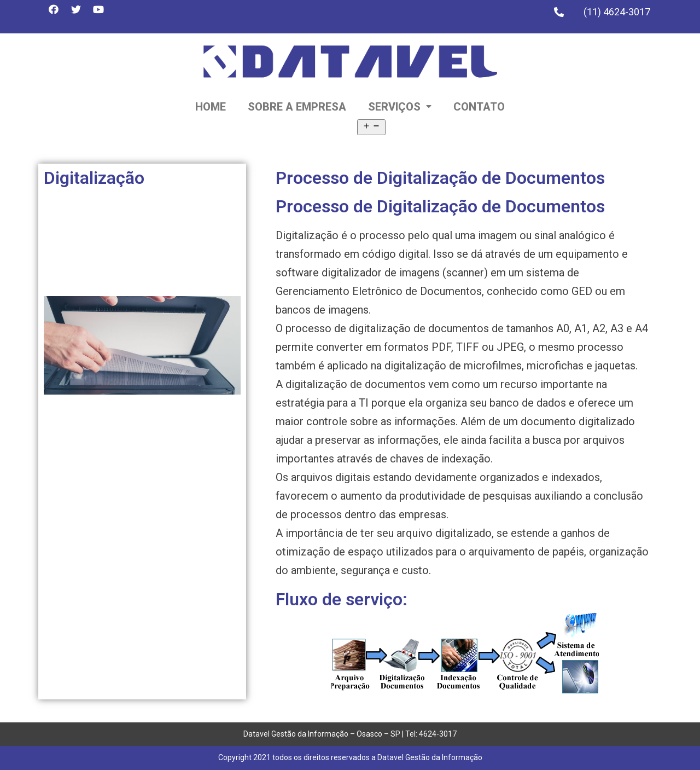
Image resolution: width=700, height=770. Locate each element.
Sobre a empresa (297, 107)
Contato (479, 107)
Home (211, 107)
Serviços (400, 106)
